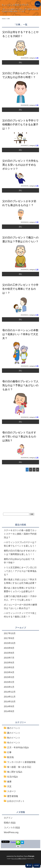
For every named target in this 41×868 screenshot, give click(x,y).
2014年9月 (9, 706)
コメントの (12, 827)
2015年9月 (9, 648)
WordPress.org (11, 832)
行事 (37, 58)
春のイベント (14, 728)
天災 (9, 786)
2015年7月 (9, 658)
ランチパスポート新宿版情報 (21, 762)
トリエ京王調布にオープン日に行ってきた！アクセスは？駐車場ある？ (20, 571)
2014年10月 (10, 702)
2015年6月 (9, 663)
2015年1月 (9, 687)
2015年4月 (9, 672)
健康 (9, 782)
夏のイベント (14, 733)
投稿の (10, 823)
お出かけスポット (16, 801)
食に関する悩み (15, 772)
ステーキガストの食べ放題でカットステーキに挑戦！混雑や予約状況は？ (20, 534)
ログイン (8, 818)
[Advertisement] (19, 495)
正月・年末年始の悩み (18, 747)
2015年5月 (9, 667)
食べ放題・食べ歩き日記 (19, 767)
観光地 (10, 757)
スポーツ (11, 791)
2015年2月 (9, 682)
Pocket (13, 842)
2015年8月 (9, 653)
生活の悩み (13, 777)
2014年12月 (10, 692)
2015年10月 (10, 643)
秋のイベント (14, 738)
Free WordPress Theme (24, 856)
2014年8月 (9, 711)
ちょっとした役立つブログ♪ (15, 5)
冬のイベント (14, 743)
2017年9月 (9, 638)
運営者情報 (13, 796)
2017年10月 (10, 633)
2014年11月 (10, 697)
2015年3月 (9, 677)
